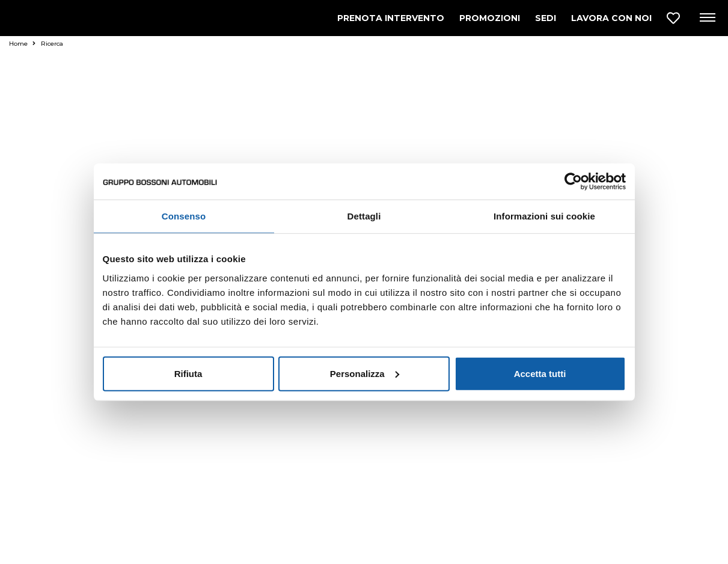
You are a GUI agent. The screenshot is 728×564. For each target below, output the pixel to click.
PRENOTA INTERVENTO (391, 18)
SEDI (546, 18)
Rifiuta (188, 373)
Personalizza (365, 373)
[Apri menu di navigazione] (707, 18)
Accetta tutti (540, 373)
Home (22, 44)
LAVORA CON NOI (611, 18)
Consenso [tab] (184, 216)
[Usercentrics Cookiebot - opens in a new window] (573, 182)
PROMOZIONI (490, 18)
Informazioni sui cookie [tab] (544, 216)
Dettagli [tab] (364, 216)
